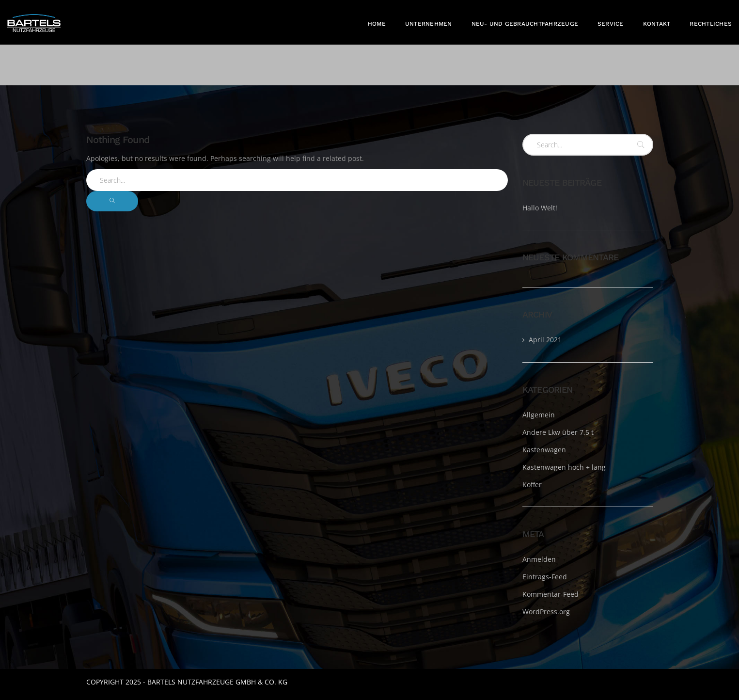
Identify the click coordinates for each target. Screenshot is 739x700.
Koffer (532, 485)
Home (377, 24)
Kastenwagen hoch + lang (564, 467)
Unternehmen (429, 24)
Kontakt (657, 24)
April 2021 (545, 340)
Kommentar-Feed (550, 594)
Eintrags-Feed (545, 577)
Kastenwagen (544, 450)
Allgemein (539, 415)
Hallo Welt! (540, 208)
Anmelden (539, 559)
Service (611, 24)
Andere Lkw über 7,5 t (558, 432)
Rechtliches (711, 24)
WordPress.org (546, 612)
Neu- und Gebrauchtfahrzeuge (525, 24)
